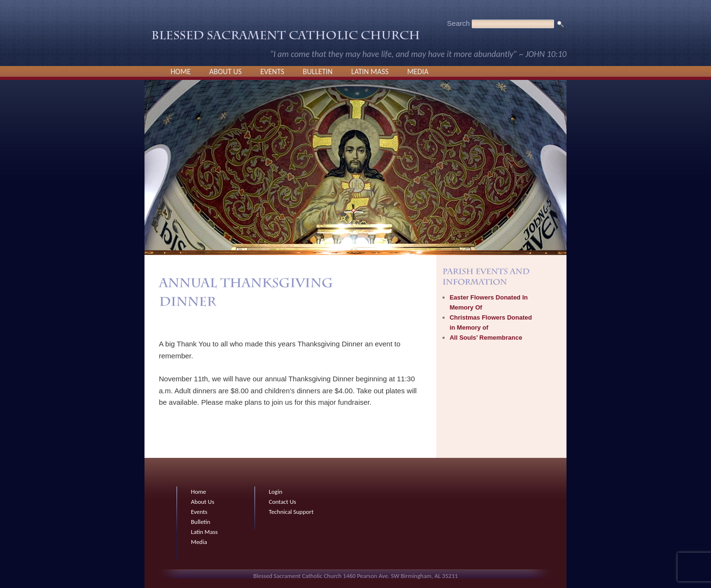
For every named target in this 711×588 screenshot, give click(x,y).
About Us (225, 72)
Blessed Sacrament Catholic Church (286, 38)
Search (458, 23)
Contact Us (283, 502)
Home (180, 72)
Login (276, 492)
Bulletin (318, 72)
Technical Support (291, 512)
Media (418, 72)
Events (272, 72)
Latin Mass (370, 72)
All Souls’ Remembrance (486, 338)
